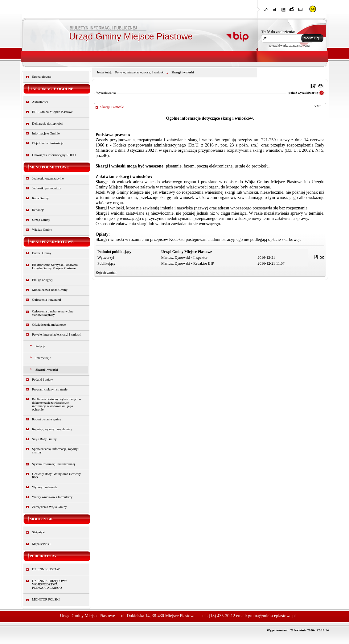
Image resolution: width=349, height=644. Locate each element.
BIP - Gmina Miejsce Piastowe (52, 112)
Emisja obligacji (43, 280)
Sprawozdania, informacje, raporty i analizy (56, 451)
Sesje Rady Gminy (44, 439)
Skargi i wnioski (47, 370)
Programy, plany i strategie (50, 389)
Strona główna (42, 77)
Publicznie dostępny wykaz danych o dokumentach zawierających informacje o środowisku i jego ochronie (56, 404)
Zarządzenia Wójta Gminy (49, 507)
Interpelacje (43, 358)
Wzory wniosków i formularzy (52, 497)
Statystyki (39, 532)
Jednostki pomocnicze (47, 188)
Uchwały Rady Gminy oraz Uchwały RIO (56, 476)
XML (318, 106)
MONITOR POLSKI (46, 599)
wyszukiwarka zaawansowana (289, 45)
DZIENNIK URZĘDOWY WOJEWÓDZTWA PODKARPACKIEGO (50, 584)
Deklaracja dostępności (47, 124)
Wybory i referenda (45, 487)
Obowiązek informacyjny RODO (54, 155)
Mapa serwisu (41, 544)
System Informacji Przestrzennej (53, 464)
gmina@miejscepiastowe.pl (272, 616)
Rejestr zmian (106, 272)
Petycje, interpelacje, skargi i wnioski (57, 334)
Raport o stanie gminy (47, 419)
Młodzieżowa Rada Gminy (50, 290)
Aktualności (40, 102)
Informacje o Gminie (46, 133)
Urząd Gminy (41, 220)
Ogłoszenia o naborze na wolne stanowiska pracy (53, 313)
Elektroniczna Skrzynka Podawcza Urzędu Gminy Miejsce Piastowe (55, 266)
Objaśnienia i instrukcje (48, 143)
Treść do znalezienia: (278, 32)
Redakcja (38, 210)
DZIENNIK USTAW (46, 569)
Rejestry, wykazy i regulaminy (52, 429)
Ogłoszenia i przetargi (47, 300)
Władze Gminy (42, 230)
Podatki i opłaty (43, 380)
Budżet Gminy (42, 253)
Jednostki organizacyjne (48, 178)
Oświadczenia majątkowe (49, 325)
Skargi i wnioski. (113, 107)
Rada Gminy (40, 198)
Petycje (40, 346)
